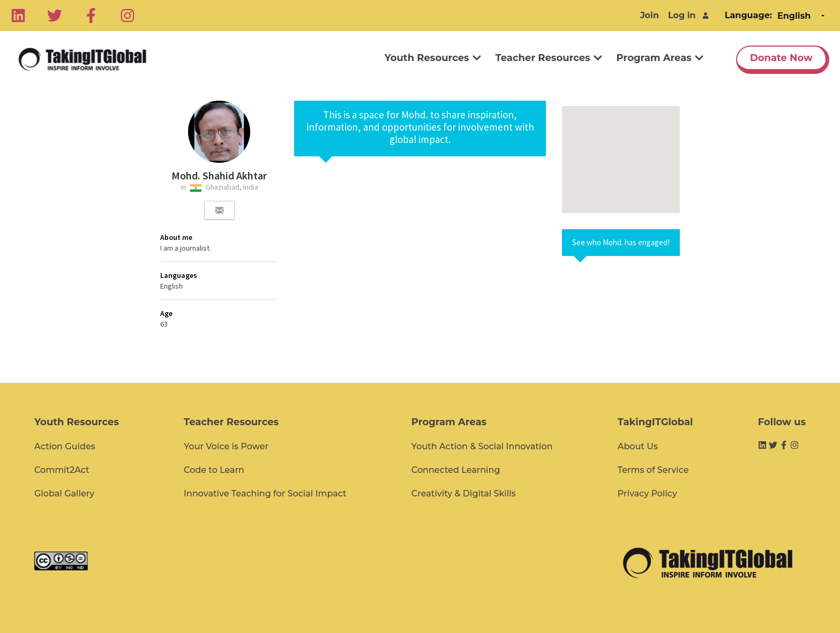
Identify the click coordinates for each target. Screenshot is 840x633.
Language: (748, 15)
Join (650, 15)
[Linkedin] (18, 16)
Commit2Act (62, 470)
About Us (638, 446)
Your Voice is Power (226, 446)
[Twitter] (55, 16)
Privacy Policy (647, 493)
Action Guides (65, 446)
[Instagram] (127, 16)
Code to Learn (214, 470)
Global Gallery (64, 493)
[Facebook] (91, 16)
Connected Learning (456, 470)
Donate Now (781, 58)
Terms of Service (653, 470)
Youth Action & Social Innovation (482, 446)
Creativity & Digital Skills (464, 493)
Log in (682, 15)
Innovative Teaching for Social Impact (265, 493)
